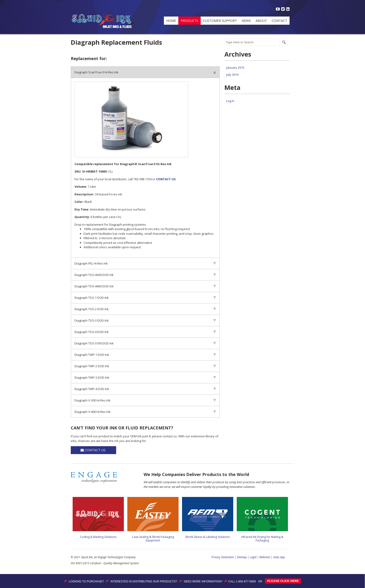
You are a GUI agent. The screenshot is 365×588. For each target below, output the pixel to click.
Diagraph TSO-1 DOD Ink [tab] (145, 298)
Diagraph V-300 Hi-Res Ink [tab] (145, 400)
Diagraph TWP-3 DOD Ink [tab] (145, 377)
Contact (279, 21)
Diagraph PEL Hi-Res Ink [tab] (145, 263)
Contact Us (93, 450)
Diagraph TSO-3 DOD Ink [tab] (145, 320)
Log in (230, 101)
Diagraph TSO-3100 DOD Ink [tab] (145, 343)
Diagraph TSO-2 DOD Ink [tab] (145, 309)
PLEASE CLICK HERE (283, 581)
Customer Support (220, 21)
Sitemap (242, 557)
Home (171, 21)
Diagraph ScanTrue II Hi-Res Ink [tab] (145, 72)
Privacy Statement (223, 557)
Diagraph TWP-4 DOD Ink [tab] (145, 389)
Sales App (279, 557)
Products (189, 21)
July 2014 (232, 75)
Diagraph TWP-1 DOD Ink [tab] (145, 355)
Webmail (265, 557)
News (246, 21)
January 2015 (235, 68)
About (261, 21)
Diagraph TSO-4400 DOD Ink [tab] (145, 286)
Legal (253, 557)
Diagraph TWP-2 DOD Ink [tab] (145, 366)
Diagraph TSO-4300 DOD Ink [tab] (145, 275)
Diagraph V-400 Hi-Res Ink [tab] (145, 412)
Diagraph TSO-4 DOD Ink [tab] (145, 332)
